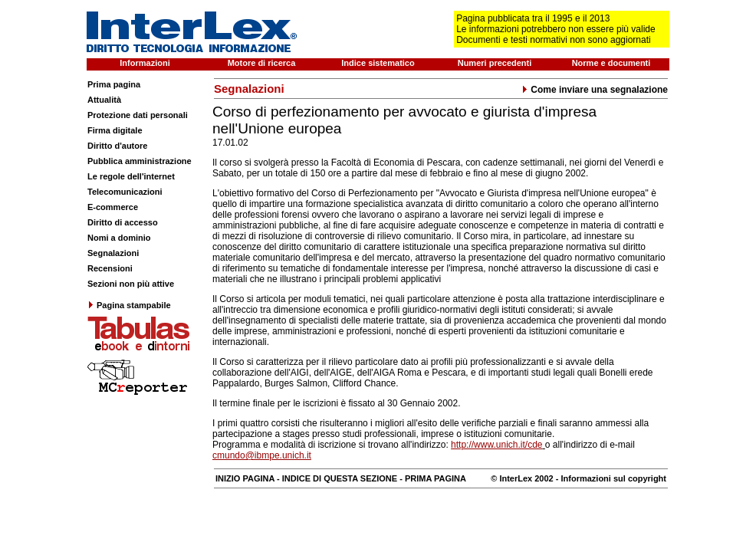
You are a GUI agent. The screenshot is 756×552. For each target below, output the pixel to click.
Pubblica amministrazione (140, 161)
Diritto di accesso (123, 222)
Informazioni (145, 63)
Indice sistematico (378, 63)
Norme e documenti (611, 63)
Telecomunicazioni (125, 192)
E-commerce (113, 207)
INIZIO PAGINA (245, 478)
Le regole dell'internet (131, 176)
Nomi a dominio (119, 238)
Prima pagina (114, 84)
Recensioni (110, 268)
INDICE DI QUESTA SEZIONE (340, 478)
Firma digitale (115, 130)
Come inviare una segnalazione (595, 90)
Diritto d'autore (117, 146)
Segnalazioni (113, 253)
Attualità (104, 100)
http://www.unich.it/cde (496, 445)
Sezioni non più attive (131, 284)
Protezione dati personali (138, 115)
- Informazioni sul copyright (610, 478)
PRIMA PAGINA (436, 478)
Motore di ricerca (262, 63)
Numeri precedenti (495, 63)
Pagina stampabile (129, 305)
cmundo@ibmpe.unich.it (262, 455)
